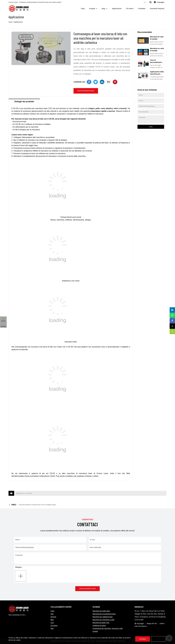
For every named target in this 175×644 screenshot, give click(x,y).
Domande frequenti (157, 8)
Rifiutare (158, 639)
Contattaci (142, 8)
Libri (52, 614)
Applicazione (117, 8)
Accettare (142, 639)
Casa (83, 8)
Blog (104, 9)
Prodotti (92, 9)
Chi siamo (130, 8)
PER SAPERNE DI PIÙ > (17, 615)
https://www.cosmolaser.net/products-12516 (38, 476)
